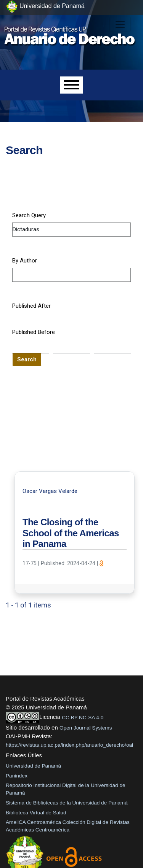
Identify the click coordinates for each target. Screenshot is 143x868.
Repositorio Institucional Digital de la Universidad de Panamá (66, 789)
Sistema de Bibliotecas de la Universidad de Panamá (67, 803)
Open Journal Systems (86, 728)
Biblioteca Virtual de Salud (36, 813)
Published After (31, 306)
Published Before (34, 332)
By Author (25, 261)
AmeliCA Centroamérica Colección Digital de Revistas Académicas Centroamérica (68, 826)
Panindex (17, 776)
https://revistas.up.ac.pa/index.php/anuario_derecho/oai (69, 745)
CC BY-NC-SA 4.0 (83, 718)
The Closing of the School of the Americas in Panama (71, 533)
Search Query (29, 215)
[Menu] (72, 85)
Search (27, 359)
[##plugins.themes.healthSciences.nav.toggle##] (120, 24)
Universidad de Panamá (33, 766)
